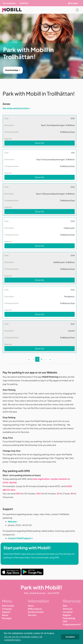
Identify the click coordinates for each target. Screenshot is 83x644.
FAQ (65, 621)
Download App (12, 70)
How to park (8, 606)
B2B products (35, 609)
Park (65, 606)
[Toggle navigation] (77, 10)
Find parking (69, 618)
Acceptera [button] (70, 637)
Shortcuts (68, 609)
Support (6, 612)
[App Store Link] (11, 572)
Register (67, 615)
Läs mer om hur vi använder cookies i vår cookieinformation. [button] (23, 638)
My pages (73, 3)
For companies (9, 3)
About (5, 615)
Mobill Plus (24, 3)
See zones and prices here (16, 108)
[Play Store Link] (32, 572)
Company (7, 609)
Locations (68, 612)
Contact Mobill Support (20, 538)
